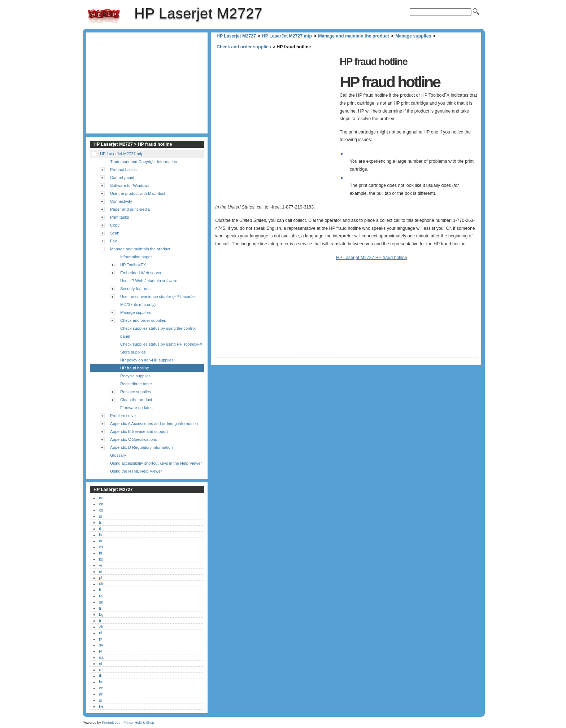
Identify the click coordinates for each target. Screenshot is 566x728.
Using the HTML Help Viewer (136, 471)
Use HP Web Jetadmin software (149, 281)
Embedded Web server (141, 273)
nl (101, 633)
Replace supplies (136, 392)
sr (101, 700)
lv (100, 651)
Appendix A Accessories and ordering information (154, 424)
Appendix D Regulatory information (141, 447)
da (101, 657)
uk (101, 584)
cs (101, 510)
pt (101, 639)
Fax (114, 241)
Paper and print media (130, 209)
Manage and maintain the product (354, 36)
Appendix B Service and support (139, 431)
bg (101, 614)
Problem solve (123, 416)
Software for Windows (130, 185)
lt (100, 590)
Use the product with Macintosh (138, 193)
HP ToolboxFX (133, 265)
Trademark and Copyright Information (144, 162)
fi (100, 608)
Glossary (118, 455)
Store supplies (133, 352)
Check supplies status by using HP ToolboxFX (161, 344)
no (101, 498)
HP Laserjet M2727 (104, 16)
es (101, 547)
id (101, 553)
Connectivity (121, 201)
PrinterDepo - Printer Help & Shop (128, 722)
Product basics (123, 170)
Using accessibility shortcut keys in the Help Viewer (156, 463)
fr (100, 522)
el (101, 663)
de (101, 541)
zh (101, 627)
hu (101, 535)
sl (100, 516)
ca (101, 504)
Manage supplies (413, 36)
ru (101, 670)
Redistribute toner (136, 384)
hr (101, 682)
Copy (115, 225)
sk (101, 602)
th (101, 676)
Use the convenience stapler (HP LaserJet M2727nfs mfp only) (158, 301)
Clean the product (136, 400)
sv (101, 645)
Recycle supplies (135, 376)
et (101, 571)
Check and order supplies (244, 47)
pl (101, 578)
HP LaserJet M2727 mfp (287, 36)
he (101, 706)
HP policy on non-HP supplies (147, 360)
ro (101, 596)
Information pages (136, 257)
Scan (115, 233)
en (101, 688)
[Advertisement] (275, 105)
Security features (135, 289)
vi (100, 565)
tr (100, 620)
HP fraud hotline (135, 368)
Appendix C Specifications (134, 439)
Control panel (122, 177)
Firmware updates (136, 408)
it (100, 529)
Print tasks (119, 217)
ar (101, 694)
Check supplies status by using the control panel (158, 332)
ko (101, 559)
